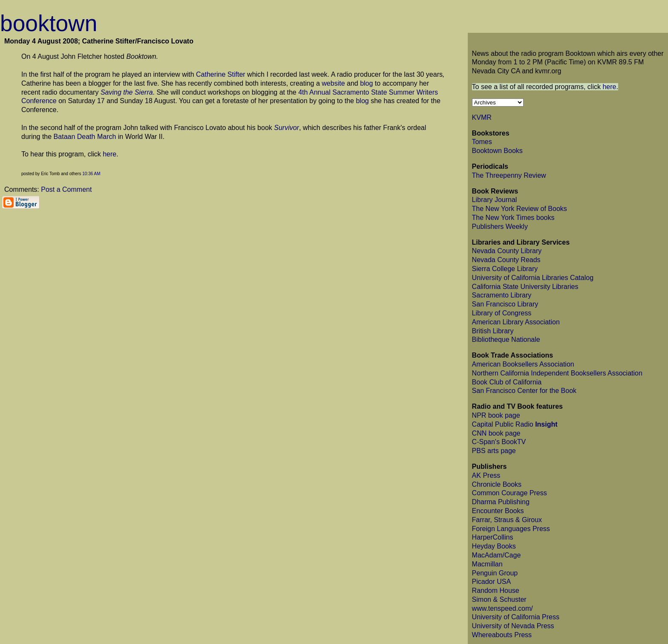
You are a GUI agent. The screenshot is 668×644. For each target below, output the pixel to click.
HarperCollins (493, 537)
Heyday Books (494, 546)
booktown (49, 23)
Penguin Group (495, 573)
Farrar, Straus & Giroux (507, 520)
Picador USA (492, 582)
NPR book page (496, 415)
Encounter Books (498, 511)
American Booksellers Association (523, 364)
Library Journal (495, 200)
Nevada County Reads (506, 260)
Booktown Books (497, 151)
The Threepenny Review (509, 175)
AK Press (486, 475)
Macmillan (487, 564)
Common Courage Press (510, 493)
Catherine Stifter (221, 74)
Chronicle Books (497, 484)
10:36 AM (91, 174)
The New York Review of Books (520, 209)
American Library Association (516, 322)
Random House (496, 591)
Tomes (482, 142)
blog (366, 83)
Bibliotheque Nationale (506, 339)
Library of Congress (502, 313)
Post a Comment (66, 189)
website (333, 83)
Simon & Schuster (499, 599)
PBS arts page (494, 451)
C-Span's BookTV (499, 442)
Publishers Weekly (500, 227)
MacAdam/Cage (497, 555)
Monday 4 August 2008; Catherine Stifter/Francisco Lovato (99, 41)
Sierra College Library (505, 269)
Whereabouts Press (502, 635)
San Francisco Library (505, 304)
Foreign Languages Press (511, 529)
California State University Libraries (525, 287)
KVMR (482, 117)
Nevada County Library (507, 251)
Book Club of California (507, 382)
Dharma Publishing (501, 502)
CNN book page (496, 433)
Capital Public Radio (515, 424)
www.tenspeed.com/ (502, 608)
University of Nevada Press (513, 626)
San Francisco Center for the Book (524, 391)
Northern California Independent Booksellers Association (557, 373)
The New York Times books (513, 218)
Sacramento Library (502, 295)
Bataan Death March (85, 137)
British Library (493, 331)
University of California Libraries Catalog (533, 278)
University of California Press (516, 617)
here (109, 154)
